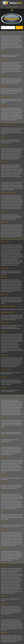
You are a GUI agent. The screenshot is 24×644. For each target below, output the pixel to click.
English (2, 7)
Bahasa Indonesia (16, 7)
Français (6, 7)
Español (10, 7)
